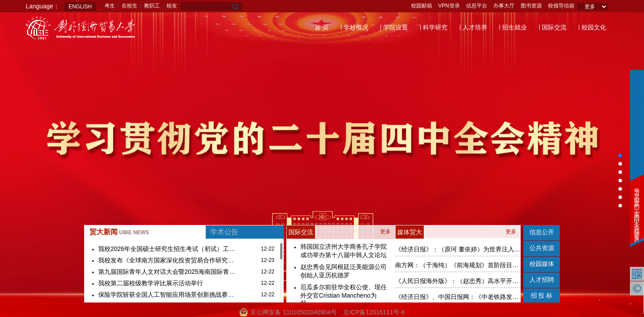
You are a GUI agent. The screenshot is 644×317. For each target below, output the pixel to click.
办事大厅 (504, 6)
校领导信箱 (561, 6)
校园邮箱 (422, 6)
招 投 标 (542, 295)
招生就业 (514, 27)
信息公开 (542, 232)
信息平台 (477, 6)
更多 (385, 232)
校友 (172, 6)
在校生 (130, 6)
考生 (110, 6)
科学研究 (435, 27)
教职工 (152, 6)
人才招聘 (542, 280)
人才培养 (475, 27)
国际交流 (554, 27)
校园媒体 (542, 264)
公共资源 (542, 248)
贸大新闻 (119, 232)
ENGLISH (80, 7)
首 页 (322, 27)
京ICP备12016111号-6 (374, 312)
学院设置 (396, 27)
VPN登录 (449, 6)
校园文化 (594, 27)
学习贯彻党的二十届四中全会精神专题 (637, 209)
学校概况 (356, 27)
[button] (620, 155)
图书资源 (531, 6)
